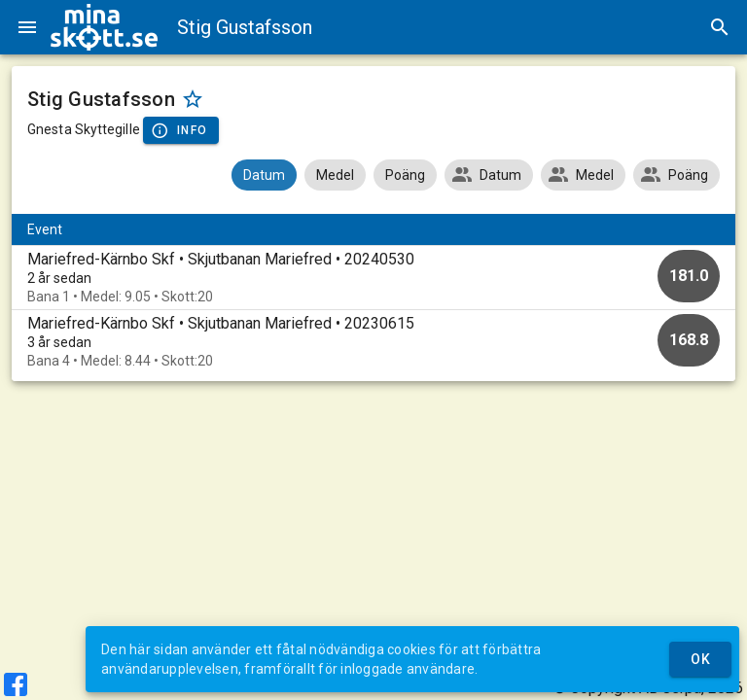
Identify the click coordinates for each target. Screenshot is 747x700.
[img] (104, 27)
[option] (373, 278)
